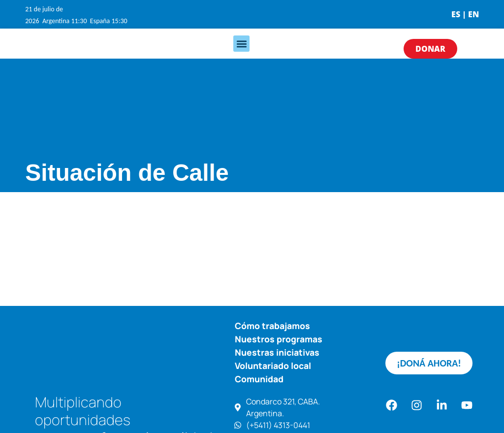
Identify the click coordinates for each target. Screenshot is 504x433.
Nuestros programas (279, 339)
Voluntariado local (273, 366)
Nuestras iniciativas (277, 352)
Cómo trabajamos (272, 326)
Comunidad (259, 379)
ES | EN (465, 14)
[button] (241, 44)
